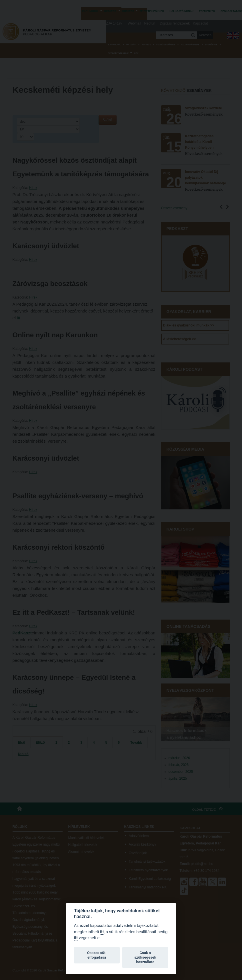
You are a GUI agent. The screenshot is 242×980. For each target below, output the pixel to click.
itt (102, 932)
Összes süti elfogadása (97, 955)
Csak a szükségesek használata (145, 957)
